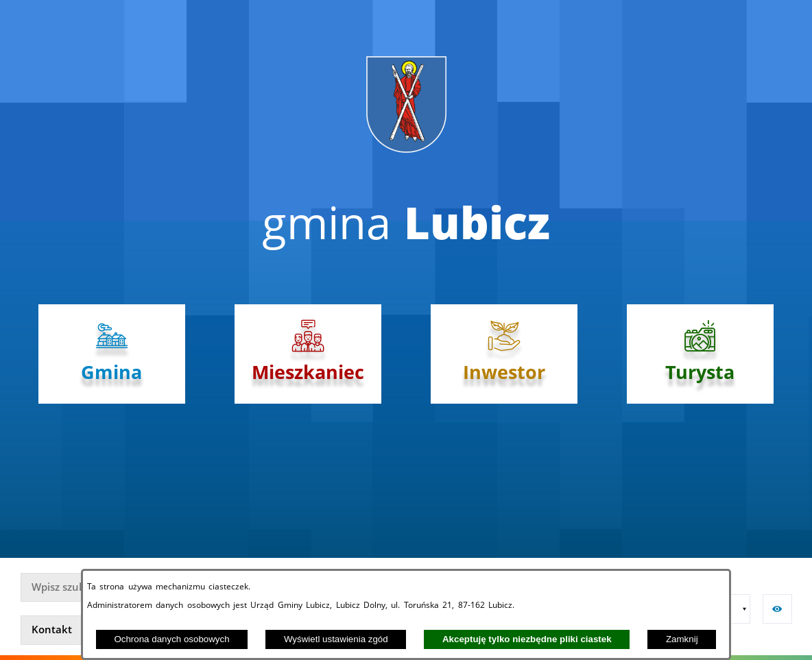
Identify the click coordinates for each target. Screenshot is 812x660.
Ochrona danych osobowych (171, 639)
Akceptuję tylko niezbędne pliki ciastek (527, 639)
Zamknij (682, 639)
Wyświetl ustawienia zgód (336, 639)
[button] (736, 609)
